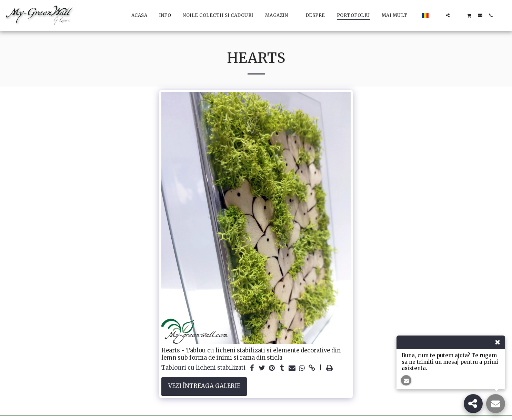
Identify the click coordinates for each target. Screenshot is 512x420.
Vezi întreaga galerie (204, 386)
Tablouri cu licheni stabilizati (203, 368)
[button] (437, 15)
